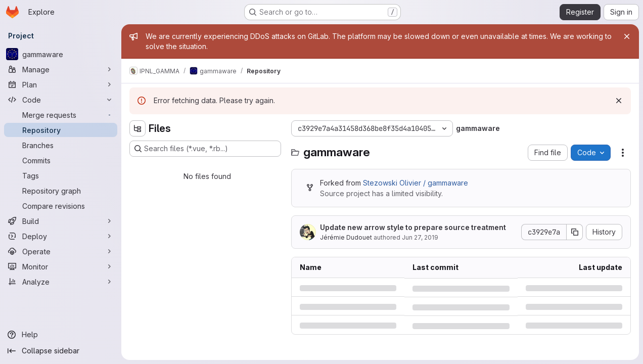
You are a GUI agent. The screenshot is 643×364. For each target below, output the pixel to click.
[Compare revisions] (61, 206)
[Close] (627, 36)
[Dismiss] (619, 101)
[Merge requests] (61, 115)
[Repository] (61, 130)
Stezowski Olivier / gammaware (416, 183)
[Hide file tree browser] (137, 128)
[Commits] (61, 160)
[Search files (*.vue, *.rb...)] (205, 149)
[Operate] (61, 251)
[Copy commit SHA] (575, 232)
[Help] (61, 335)
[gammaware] (61, 54)
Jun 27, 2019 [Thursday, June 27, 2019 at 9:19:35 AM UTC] (420, 237)
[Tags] (61, 175)
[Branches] (61, 145)
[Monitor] (61, 266)
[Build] (61, 221)
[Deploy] (61, 236)
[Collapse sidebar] (61, 351)
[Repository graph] (61, 191)
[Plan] (61, 84)
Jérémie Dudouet (346, 237)
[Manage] (61, 69)
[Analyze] (61, 282)
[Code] (61, 100)
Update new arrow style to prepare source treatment (413, 227)
